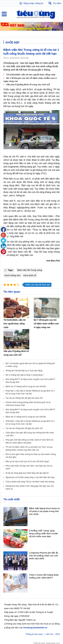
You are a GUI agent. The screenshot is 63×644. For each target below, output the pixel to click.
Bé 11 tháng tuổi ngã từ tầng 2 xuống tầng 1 (25, 375)
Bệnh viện (54, 93)
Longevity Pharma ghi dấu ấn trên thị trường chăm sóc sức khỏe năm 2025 (44, 556)
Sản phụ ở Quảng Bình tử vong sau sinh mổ (28, 85)
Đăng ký (39, 3)
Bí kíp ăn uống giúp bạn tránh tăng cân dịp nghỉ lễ (27, 473)
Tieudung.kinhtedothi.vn (35, 627)
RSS (58, 634)
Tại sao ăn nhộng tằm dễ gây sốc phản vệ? (24, 398)
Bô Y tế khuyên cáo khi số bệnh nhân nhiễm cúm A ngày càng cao (46, 324)
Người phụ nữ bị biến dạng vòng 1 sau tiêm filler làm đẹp (30, 477)
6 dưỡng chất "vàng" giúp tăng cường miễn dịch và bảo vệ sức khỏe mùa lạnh (43, 534)
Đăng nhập (29, 3)
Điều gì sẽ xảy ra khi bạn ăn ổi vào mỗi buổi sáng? (27, 461)
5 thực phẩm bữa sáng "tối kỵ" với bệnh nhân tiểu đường (30, 482)
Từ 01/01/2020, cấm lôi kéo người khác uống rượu (31, 75)
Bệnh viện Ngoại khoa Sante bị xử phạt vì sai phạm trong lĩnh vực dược (44, 511)
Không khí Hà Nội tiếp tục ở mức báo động (24, 371)
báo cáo (56, 233)
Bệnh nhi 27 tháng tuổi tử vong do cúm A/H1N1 (26, 386)
